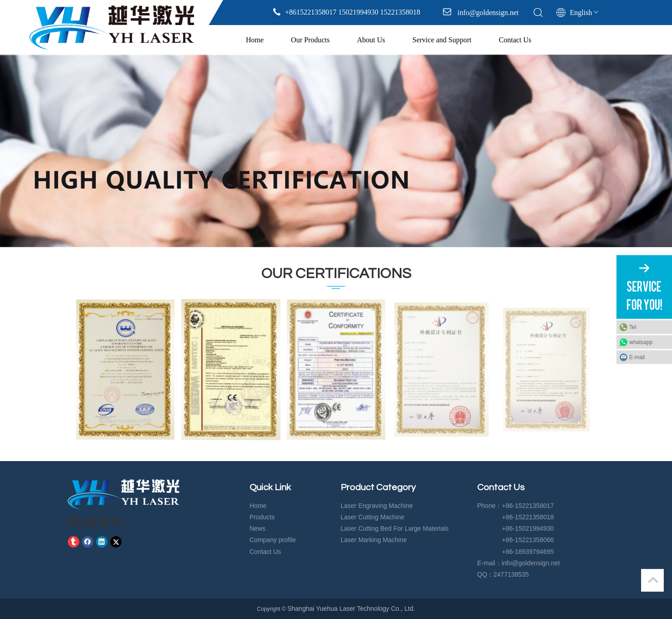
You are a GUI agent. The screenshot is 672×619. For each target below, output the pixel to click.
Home (255, 40)
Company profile (273, 540)
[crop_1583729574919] (123, 494)
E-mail (637, 357)
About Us (371, 40)
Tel (633, 327)
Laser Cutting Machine (372, 517)
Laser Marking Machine (374, 540)
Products (262, 517)
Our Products (310, 40)
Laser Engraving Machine (377, 506)
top (653, 580)
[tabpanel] (336, 151)
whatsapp (641, 342)
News (257, 528)
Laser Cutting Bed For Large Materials (395, 528)
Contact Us (515, 40)
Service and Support (442, 40)
